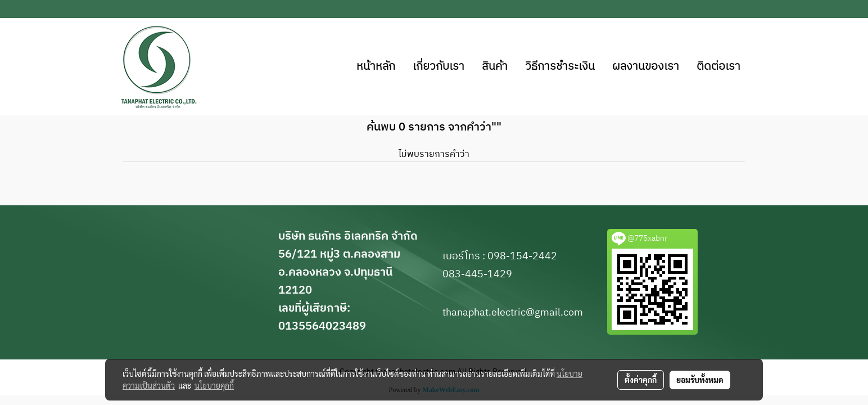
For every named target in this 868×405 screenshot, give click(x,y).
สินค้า (495, 67)
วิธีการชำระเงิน (560, 67)
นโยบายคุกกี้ (214, 385)
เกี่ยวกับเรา (438, 67)
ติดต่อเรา (718, 67)
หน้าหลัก (376, 67)
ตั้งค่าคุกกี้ (641, 380)
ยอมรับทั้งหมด (700, 380)
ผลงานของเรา (646, 67)
